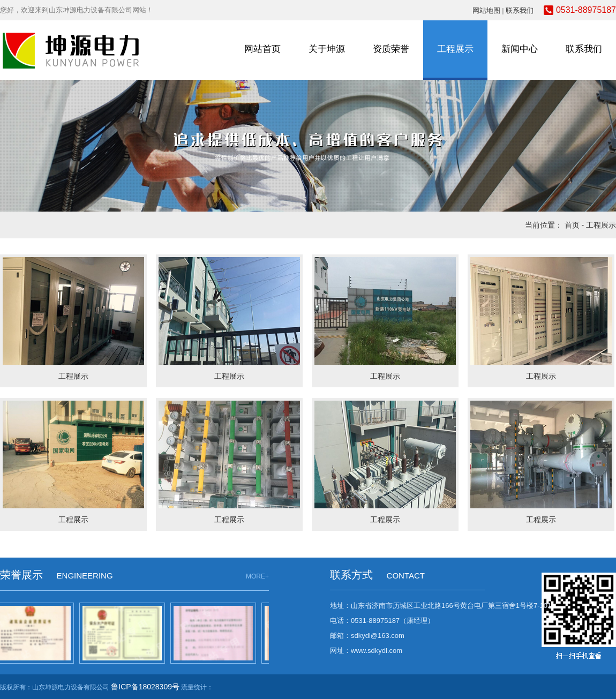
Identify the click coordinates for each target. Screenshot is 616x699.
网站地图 (486, 10)
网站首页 (262, 49)
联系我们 (520, 10)
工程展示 (455, 49)
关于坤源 (327, 49)
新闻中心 (520, 49)
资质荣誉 (391, 49)
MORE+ (257, 576)
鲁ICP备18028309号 (145, 687)
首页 (572, 225)
